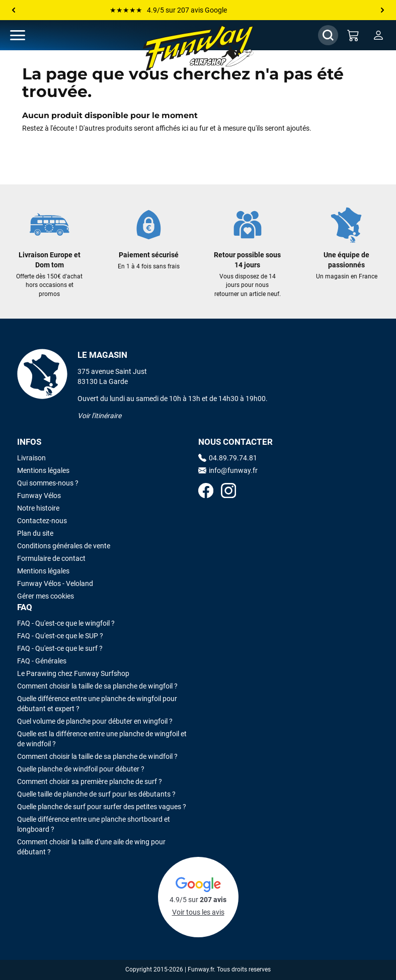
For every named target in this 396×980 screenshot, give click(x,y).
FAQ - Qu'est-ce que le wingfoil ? (66, 623)
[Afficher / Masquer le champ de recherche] (328, 35)
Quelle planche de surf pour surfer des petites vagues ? (102, 807)
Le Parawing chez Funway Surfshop (73, 673)
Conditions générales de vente (64, 546)
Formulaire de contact (51, 558)
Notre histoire (38, 508)
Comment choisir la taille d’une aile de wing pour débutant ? (91, 847)
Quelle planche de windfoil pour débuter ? (81, 769)
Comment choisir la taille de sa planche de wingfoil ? (97, 686)
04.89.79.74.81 (228, 458)
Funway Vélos (39, 496)
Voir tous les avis (198, 912)
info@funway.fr (228, 470)
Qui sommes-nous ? (48, 483)
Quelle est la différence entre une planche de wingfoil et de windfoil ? (102, 739)
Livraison (31, 458)
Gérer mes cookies (46, 596)
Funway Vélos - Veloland (55, 583)
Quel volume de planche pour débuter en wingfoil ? (95, 721)
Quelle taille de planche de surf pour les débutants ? (96, 794)
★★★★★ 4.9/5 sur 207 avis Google (168, 10)
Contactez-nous (42, 521)
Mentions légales (43, 470)
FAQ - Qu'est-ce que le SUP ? (60, 636)
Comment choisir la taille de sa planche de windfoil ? (97, 756)
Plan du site (35, 533)
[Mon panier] (353, 35)
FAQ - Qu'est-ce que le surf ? (60, 648)
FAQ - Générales (42, 661)
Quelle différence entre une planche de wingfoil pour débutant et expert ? (97, 704)
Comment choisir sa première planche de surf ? (90, 781)
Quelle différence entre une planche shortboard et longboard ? (94, 824)
